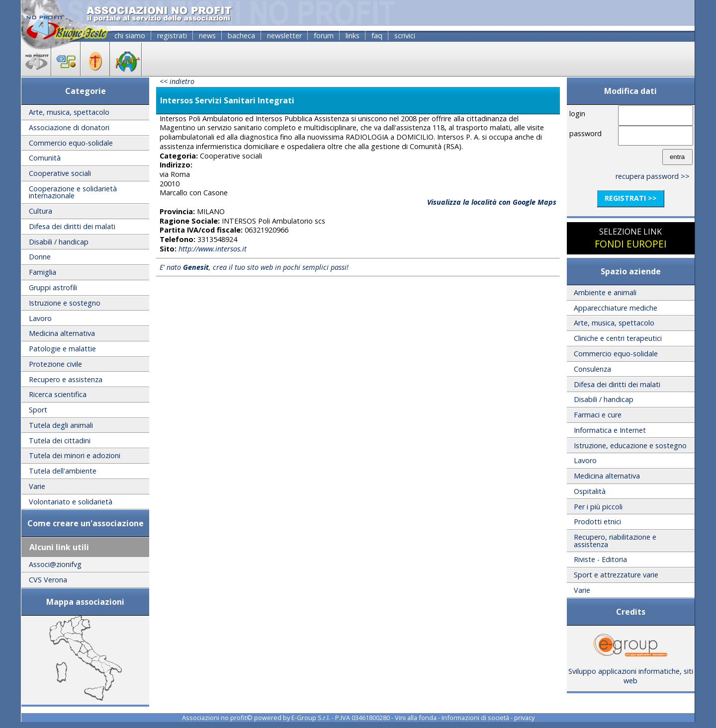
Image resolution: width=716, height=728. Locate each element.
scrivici (405, 36)
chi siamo (130, 36)
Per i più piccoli (598, 507)
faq (377, 36)
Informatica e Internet (610, 430)
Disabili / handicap (59, 242)
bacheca (241, 36)
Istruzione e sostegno (65, 303)
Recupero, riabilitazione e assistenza (615, 540)
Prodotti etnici (597, 522)
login (577, 114)
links (353, 36)
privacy (524, 718)
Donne (40, 257)
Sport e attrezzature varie (616, 575)
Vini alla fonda (416, 718)
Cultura (41, 211)
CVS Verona (48, 580)
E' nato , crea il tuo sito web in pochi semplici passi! (254, 267)
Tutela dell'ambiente (63, 471)
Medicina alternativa (62, 333)
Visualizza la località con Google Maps (492, 202)
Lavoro (40, 318)
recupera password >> (653, 176)
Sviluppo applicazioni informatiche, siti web (631, 672)
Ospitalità (590, 491)
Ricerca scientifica (58, 394)
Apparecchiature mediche (616, 308)
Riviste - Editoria (600, 559)
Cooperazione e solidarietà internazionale (73, 192)
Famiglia (43, 272)
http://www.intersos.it (213, 249)
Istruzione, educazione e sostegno (630, 445)
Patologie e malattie (62, 349)
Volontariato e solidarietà (71, 502)
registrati (172, 36)
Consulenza (592, 369)
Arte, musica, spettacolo (69, 112)
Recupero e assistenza (66, 379)
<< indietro (177, 81)
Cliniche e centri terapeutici (618, 338)
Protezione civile (55, 364)
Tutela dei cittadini (60, 441)
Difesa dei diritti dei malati (72, 226)
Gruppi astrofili (53, 287)
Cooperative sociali (60, 173)
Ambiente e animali (605, 292)
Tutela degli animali (61, 425)
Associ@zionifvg (55, 564)
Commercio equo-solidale (71, 143)
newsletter (284, 36)
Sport (38, 410)
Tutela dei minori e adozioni (75, 455)
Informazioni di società (475, 718)
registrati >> (631, 198)
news (207, 36)
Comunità (45, 158)
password (585, 133)
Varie (37, 486)
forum (324, 36)
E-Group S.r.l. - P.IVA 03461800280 (341, 718)
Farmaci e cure (598, 415)
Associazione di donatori (69, 127)
